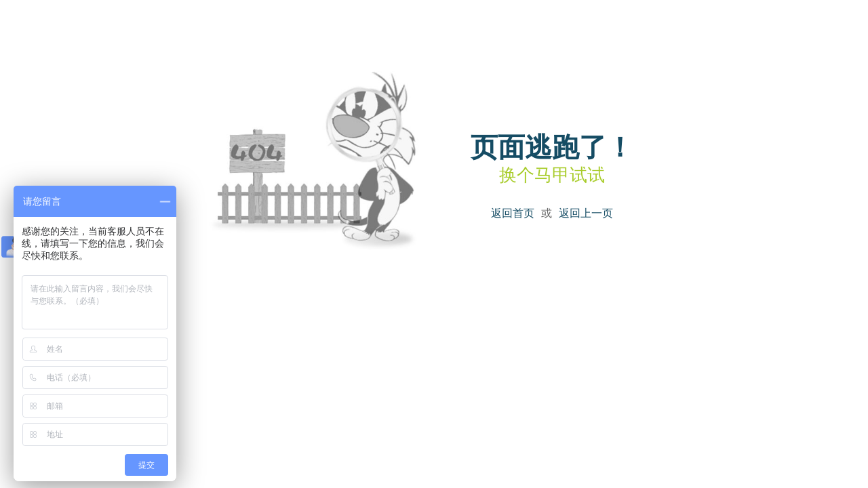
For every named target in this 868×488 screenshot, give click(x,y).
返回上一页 (586, 213)
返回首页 (513, 213)
